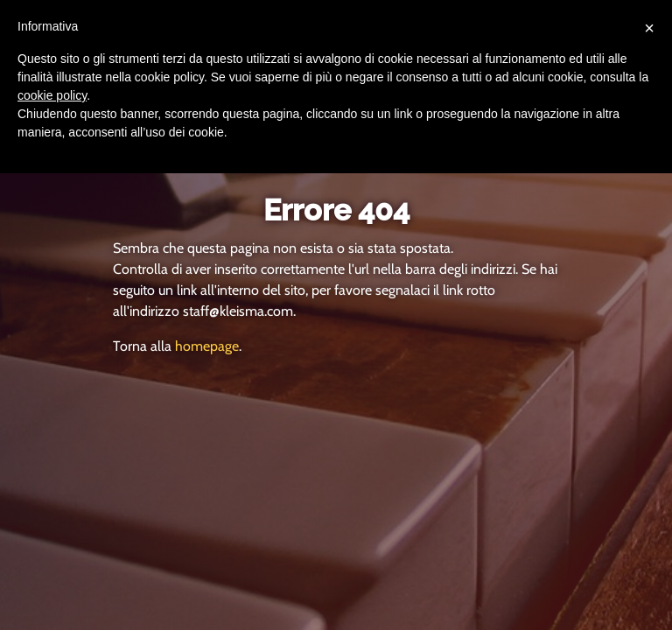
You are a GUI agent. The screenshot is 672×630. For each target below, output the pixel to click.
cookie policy (52, 95)
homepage (207, 346)
